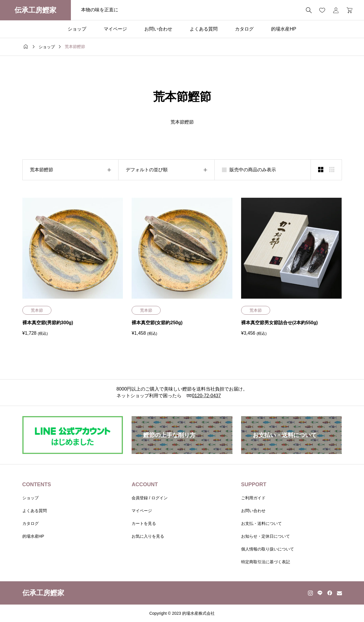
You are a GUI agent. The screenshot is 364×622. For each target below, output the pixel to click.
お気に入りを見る (148, 536)
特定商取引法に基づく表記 (266, 562)
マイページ (115, 29)
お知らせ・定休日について (266, 536)
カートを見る (144, 523)
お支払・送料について (261, 523)
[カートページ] (348, 10)
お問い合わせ (158, 29)
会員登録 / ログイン (150, 498)
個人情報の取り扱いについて (268, 549)
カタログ (244, 29)
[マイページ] (336, 10)
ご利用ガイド (253, 498)
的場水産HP (284, 29)
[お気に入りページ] (322, 10)
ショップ (77, 29)
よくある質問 (204, 29)
